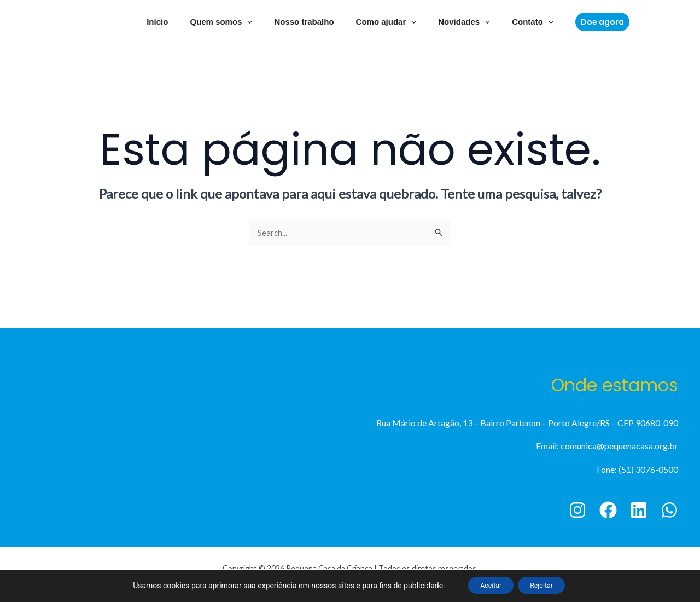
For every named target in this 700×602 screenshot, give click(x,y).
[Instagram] (577, 511)
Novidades (456, 22)
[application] (255, 22)
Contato (519, 22)
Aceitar (485, 585)
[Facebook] (608, 511)
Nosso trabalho (307, 22)
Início (171, 22)
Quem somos (229, 22)
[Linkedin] (639, 511)
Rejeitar (547, 585)
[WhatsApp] (669, 511)
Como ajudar (384, 22)
